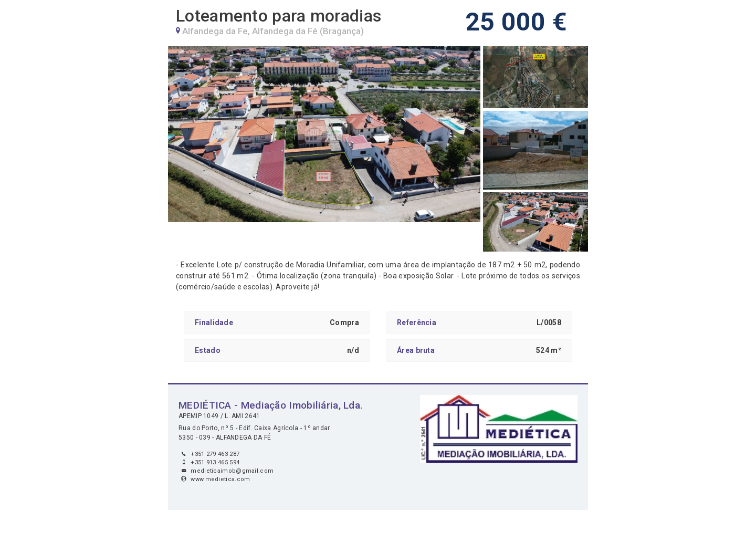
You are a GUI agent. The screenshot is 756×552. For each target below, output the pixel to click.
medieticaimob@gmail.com (232, 471)
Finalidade (214, 322)
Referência (417, 322)
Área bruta (416, 350)
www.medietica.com (220, 479)
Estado (208, 350)
